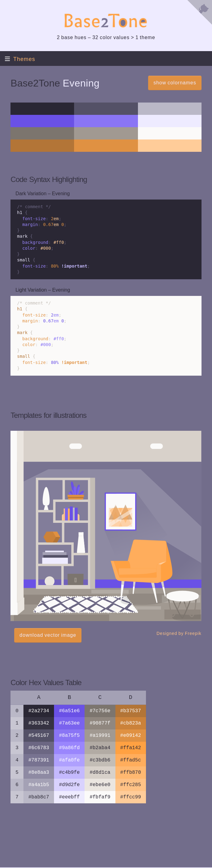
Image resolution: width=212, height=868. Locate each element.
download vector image (48, 635)
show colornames (175, 83)
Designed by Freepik (179, 633)
